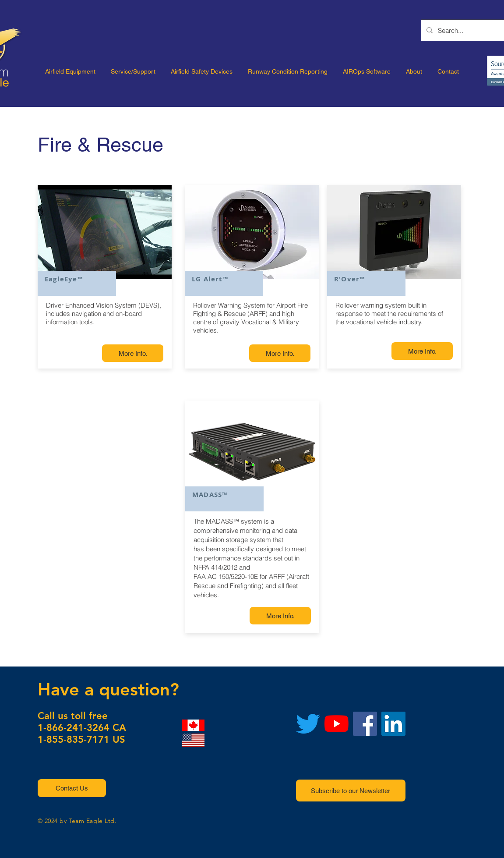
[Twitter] (308, 724)
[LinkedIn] (393, 724)
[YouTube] (337, 724)
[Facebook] (365, 724)
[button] (72, 788)
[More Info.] (133, 353)
